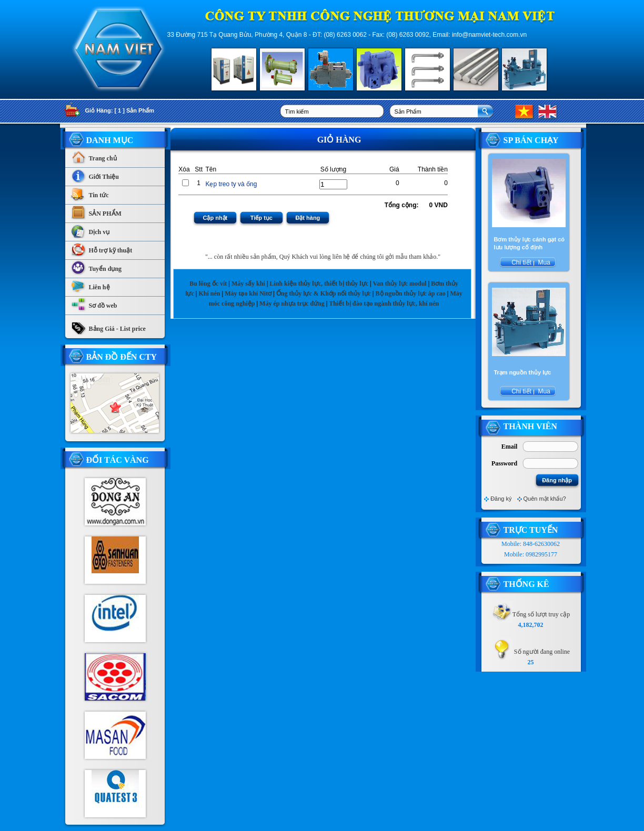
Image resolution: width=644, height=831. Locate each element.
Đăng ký (501, 499)
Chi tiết (521, 262)
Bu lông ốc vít (208, 283)
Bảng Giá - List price (108, 326)
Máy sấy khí (248, 283)
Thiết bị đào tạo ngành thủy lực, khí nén (384, 303)
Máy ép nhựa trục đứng (292, 303)
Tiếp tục (261, 218)
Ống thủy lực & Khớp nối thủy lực (324, 293)
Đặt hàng (308, 218)
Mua (543, 262)
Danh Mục (110, 140)
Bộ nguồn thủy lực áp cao (411, 293)
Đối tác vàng (118, 460)
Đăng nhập (557, 480)
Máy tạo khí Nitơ (249, 293)
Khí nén (209, 293)
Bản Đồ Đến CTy (122, 357)
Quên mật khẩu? (545, 499)
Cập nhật (215, 218)
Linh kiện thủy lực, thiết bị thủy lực (319, 283)
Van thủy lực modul (399, 283)
